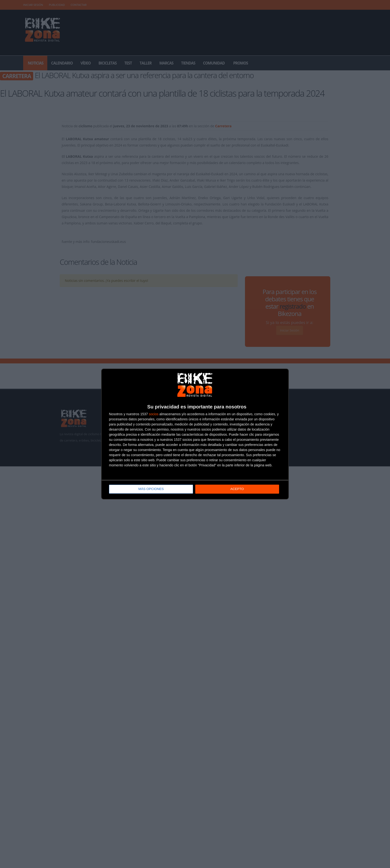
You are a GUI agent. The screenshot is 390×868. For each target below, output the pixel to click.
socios (154, 414)
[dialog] (195, 434)
